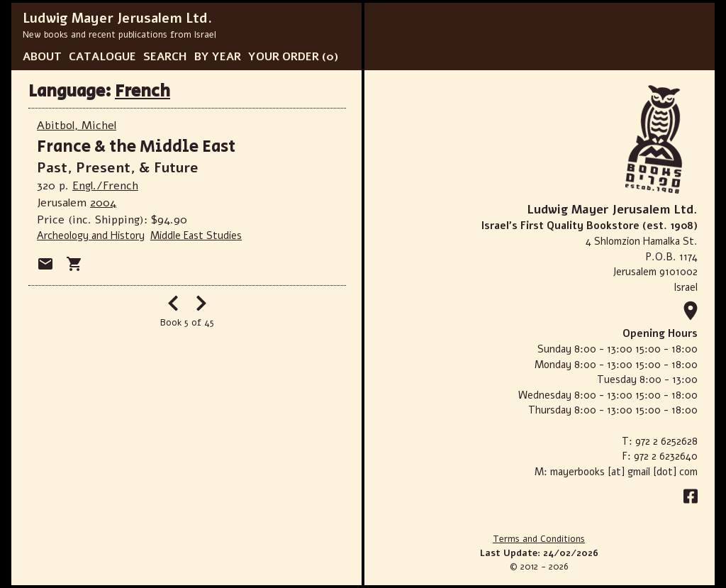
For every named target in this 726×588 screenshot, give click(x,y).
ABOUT (42, 57)
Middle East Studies (196, 235)
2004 (103, 203)
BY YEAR (218, 57)
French (143, 91)
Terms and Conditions (539, 539)
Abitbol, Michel (77, 126)
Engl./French (105, 186)
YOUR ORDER (284, 57)
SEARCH (165, 57)
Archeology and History (91, 235)
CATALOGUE (102, 57)
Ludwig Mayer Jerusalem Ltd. (117, 18)
